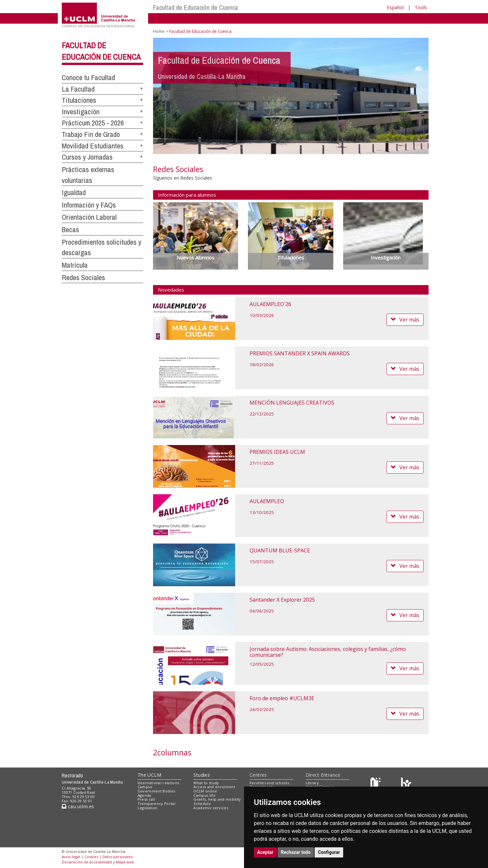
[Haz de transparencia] (377, 784)
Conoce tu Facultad (88, 78)
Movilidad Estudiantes (93, 146)
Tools (421, 7)
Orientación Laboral (89, 217)
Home (159, 31)
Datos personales (118, 857)
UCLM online (205, 791)
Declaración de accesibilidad (87, 862)
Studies (202, 775)
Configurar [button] (329, 852)
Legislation (148, 808)
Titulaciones (79, 100)
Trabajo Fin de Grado (91, 134)
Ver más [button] (405, 320)
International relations (158, 783)
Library (312, 783)
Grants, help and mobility (217, 799)
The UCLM (149, 775)
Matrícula (75, 265)
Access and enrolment (214, 787)
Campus (145, 787)
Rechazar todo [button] (296, 852)
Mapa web (125, 862)
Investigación (81, 112)
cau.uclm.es (78, 806)
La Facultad (78, 89)
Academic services (211, 808)
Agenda (144, 795)
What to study (206, 783)
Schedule (202, 803)
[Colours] (406, 784)
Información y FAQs (89, 205)
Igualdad (74, 192)
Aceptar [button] (265, 852)
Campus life (204, 795)
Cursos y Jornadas (87, 157)
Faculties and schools (269, 783)
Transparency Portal (156, 803)
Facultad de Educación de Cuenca (196, 7)
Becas (70, 230)
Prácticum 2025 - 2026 (93, 123)
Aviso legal (71, 857)
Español (395, 7)
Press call (146, 799)
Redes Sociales (83, 278)
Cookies (91, 857)
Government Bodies (156, 791)
